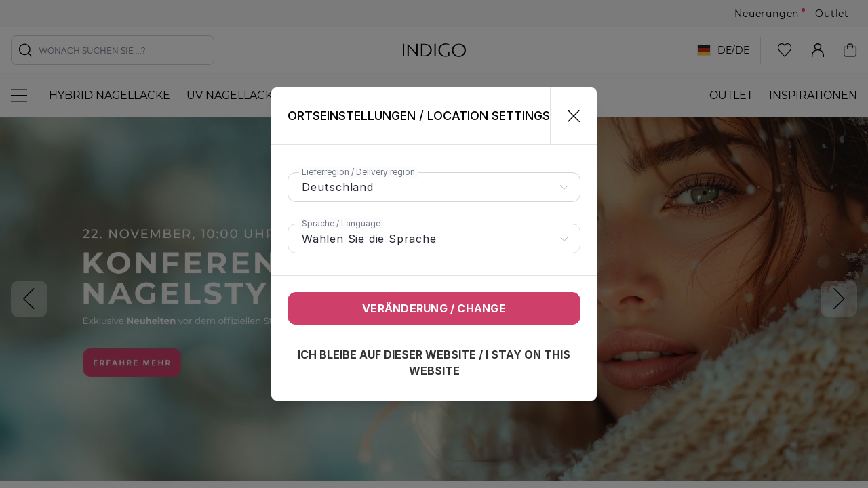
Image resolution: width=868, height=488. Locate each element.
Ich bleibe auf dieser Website (434, 363)
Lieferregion (358, 172)
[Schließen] (568, 116)
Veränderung (434, 308)
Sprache (341, 223)
